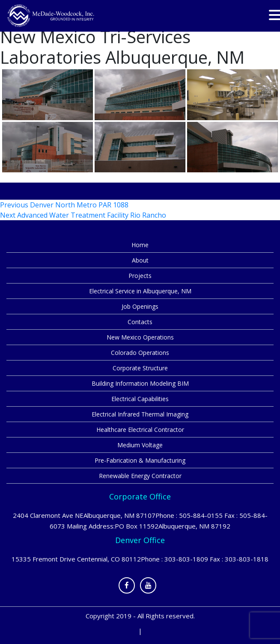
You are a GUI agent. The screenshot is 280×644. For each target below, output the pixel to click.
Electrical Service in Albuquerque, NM (140, 291)
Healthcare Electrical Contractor (140, 430)
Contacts (140, 322)
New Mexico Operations (140, 337)
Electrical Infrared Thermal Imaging (140, 414)
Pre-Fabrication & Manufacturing (140, 460)
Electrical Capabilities (140, 399)
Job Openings (140, 306)
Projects (140, 276)
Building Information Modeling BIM (140, 383)
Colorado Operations (140, 353)
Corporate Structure (140, 368)
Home (140, 245)
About (140, 260)
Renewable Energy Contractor (140, 476)
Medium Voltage (140, 445)
